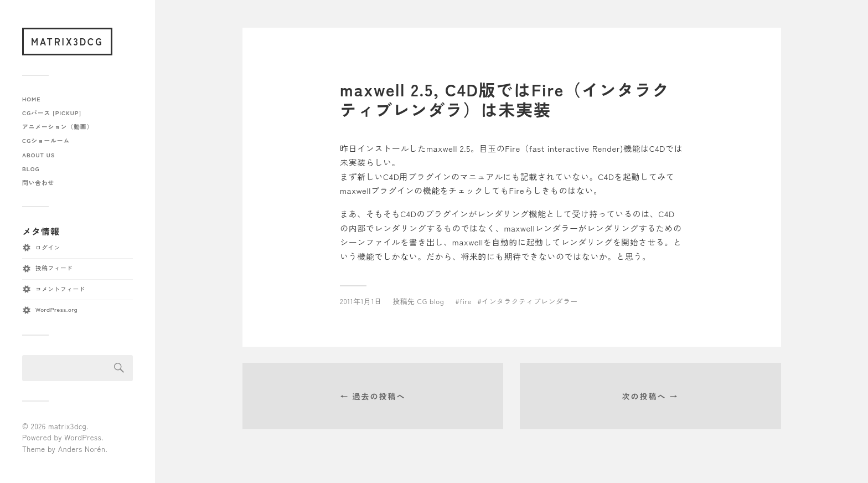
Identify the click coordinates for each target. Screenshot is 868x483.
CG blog (431, 301)
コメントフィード (60, 289)
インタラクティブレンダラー (530, 301)
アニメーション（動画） (58, 127)
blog (31, 169)
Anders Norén (82, 449)
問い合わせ (38, 183)
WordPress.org (56, 309)
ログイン (48, 247)
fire (466, 301)
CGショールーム (46, 140)
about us (38, 155)
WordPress (83, 437)
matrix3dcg (67, 41)
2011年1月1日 (361, 301)
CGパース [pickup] (52, 113)
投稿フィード (54, 268)
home (32, 99)
